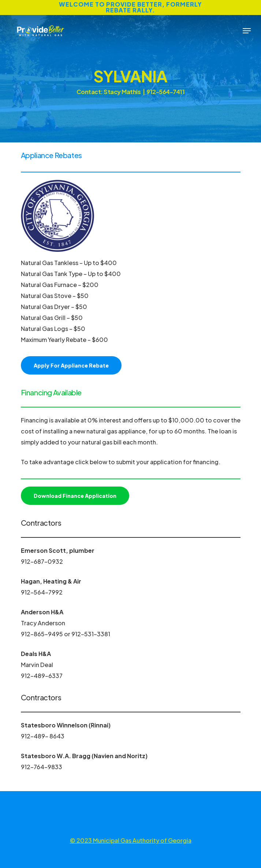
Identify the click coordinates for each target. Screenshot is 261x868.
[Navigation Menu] (247, 31)
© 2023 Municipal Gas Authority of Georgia (131, 840)
